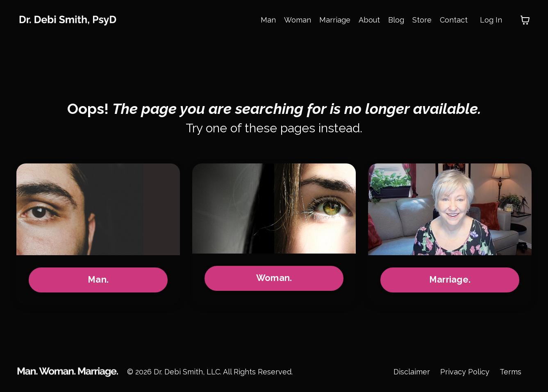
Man (268, 20)
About (369, 20)
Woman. (274, 278)
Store (422, 20)
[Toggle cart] (525, 20)
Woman (298, 20)
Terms (510, 372)
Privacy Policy (465, 372)
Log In (491, 20)
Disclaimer (412, 372)
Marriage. (450, 280)
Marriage (335, 20)
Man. (98, 280)
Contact (454, 20)
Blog (396, 20)
